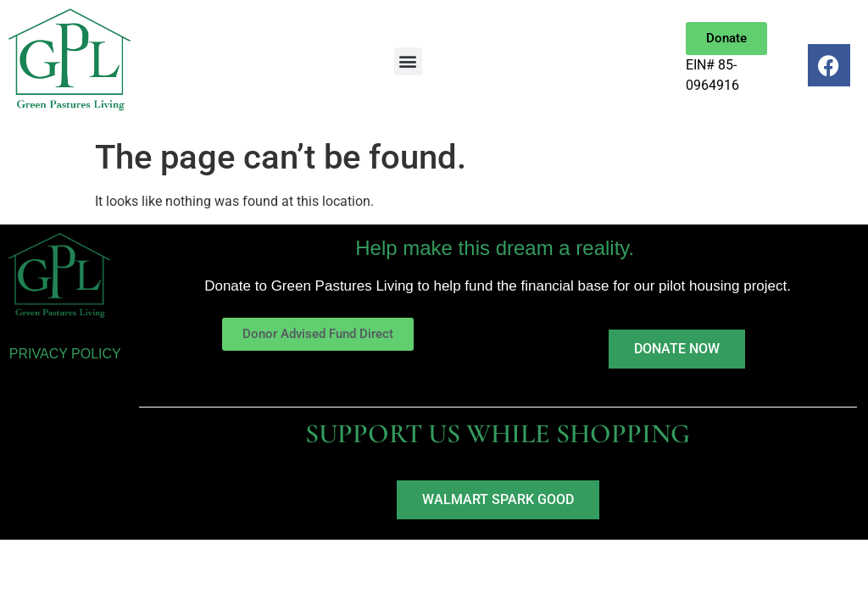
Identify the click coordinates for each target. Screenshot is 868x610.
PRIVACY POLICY (65, 354)
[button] (408, 61)
